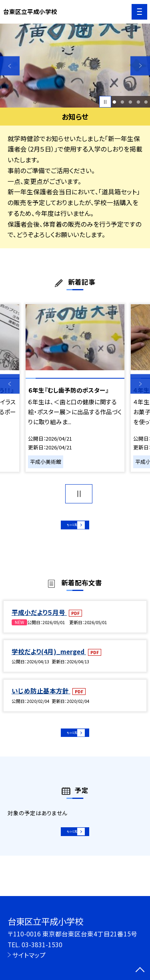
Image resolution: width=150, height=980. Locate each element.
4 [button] (138, 102)
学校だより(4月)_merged (49, 659)
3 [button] (130, 102)
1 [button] (115, 102)
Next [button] (140, 66)
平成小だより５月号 (39, 619)
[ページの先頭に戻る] (140, 970)
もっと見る (71, 528)
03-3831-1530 (42, 944)
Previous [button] (10, 66)
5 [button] (146, 102)
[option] (75, 66)
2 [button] (122, 102)
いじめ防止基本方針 (41, 698)
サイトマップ (29, 955)
